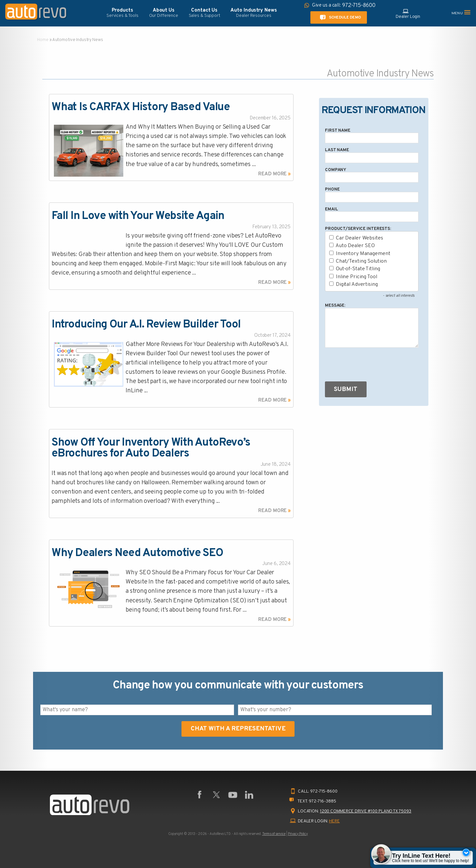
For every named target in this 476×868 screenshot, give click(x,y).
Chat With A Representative (238, 729)
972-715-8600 (324, 791)
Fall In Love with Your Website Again (138, 216)
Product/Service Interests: (358, 229)
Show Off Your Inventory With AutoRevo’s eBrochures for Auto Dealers (151, 448)
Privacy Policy (298, 834)
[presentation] (375, 366)
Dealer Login (408, 13)
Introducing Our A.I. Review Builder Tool (146, 325)
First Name (338, 130)
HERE (334, 821)
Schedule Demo (339, 18)
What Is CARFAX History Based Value (140, 107)
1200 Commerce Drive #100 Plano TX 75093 (366, 811)
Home (43, 40)
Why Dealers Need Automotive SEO (137, 553)
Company (336, 170)
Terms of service (274, 834)
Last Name (337, 150)
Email (331, 209)
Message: (335, 305)
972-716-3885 (322, 801)
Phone (332, 189)
